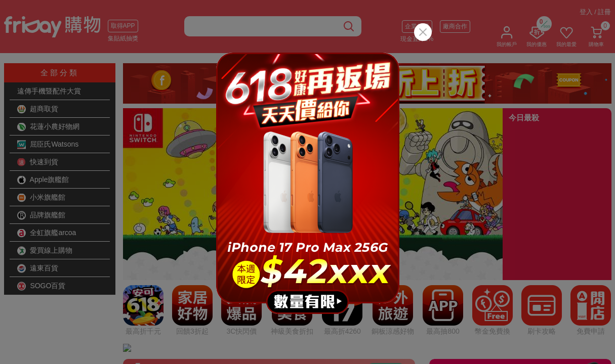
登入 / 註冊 (596, 12)
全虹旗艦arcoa (47, 233)
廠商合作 (455, 26)
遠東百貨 (38, 268)
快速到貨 (38, 162)
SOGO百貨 (42, 286)
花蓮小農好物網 (49, 127)
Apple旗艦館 (43, 180)
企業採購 (417, 26)
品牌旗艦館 (42, 215)
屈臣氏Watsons (48, 145)
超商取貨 (38, 109)
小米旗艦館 (42, 198)
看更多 (386, 250)
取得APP (123, 26)
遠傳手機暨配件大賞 (49, 91)
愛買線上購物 (45, 251)
